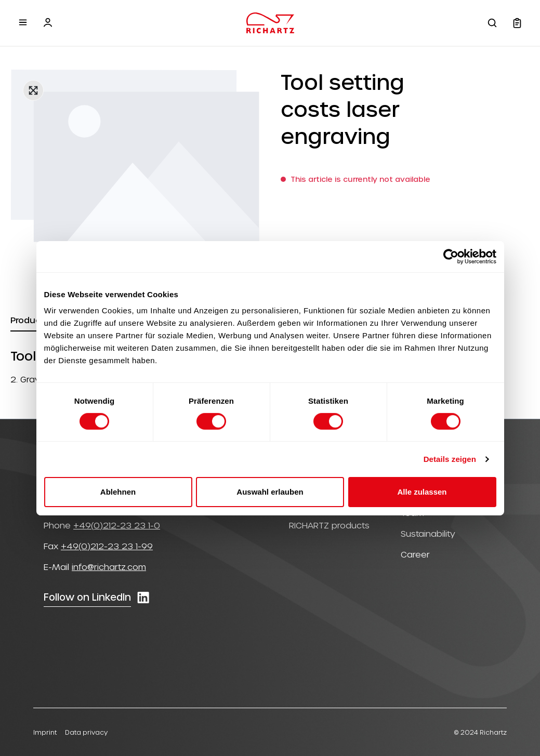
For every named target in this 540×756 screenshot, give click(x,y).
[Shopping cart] (517, 23)
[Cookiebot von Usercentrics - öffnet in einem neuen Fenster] (451, 256)
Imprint (45, 732)
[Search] (492, 23)
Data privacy (86, 732)
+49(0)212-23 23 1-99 (107, 546)
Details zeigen (450, 459)
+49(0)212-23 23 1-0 (117, 525)
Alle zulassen (422, 492)
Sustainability (428, 533)
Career (415, 554)
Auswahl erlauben (270, 492)
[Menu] (23, 22)
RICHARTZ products (329, 525)
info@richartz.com (109, 567)
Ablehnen (118, 492)
